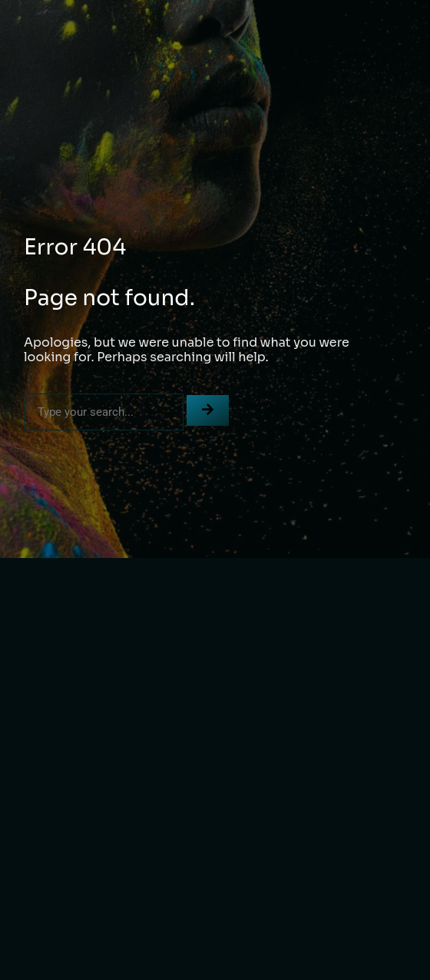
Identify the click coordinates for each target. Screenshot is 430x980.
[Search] (208, 410)
